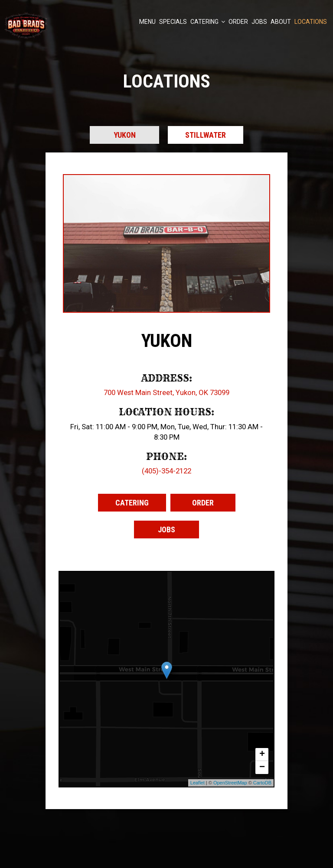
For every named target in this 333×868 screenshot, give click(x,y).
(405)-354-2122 (166, 471)
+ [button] (262, 755)
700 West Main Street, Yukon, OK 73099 (166, 392)
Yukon (125, 135)
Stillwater (206, 135)
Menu (147, 22)
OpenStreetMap (230, 783)
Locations (311, 22)
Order (238, 22)
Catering (208, 22)
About (281, 22)
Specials (173, 22)
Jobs (259, 22)
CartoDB (262, 783)
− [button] (262, 768)
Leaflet (198, 783)
